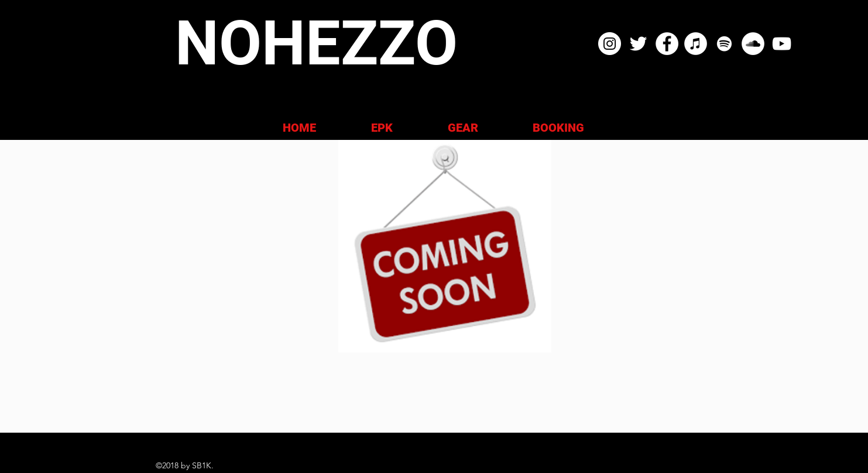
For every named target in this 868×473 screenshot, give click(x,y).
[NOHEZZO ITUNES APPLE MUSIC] (696, 44)
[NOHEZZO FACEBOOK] (667, 44)
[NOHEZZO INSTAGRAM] (610, 44)
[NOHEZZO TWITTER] (638, 44)
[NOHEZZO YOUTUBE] (782, 44)
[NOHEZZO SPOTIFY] (724, 44)
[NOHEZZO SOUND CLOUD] (753, 44)
